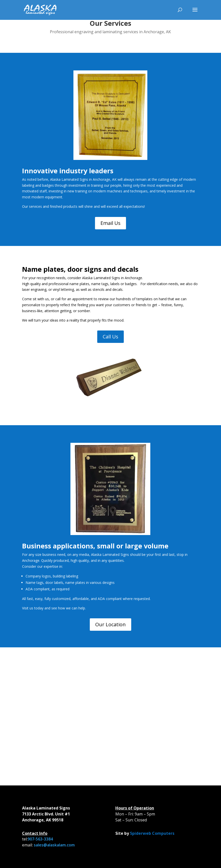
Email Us (110, 223)
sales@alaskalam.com (54, 845)
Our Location (110, 624)
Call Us (110, 337)
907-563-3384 (40, 839)
